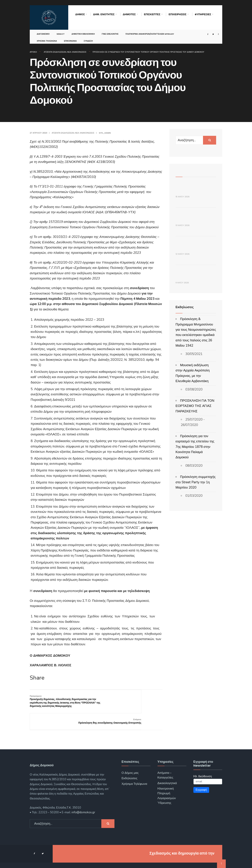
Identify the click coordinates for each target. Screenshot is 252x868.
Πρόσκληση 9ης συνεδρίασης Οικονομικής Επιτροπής (145, 699)
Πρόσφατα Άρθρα (189, 171)
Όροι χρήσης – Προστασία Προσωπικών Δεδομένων (149, 861)
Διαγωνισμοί (43, 30)
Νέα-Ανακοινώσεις (77, 52)
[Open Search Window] (215, 31)
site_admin (105, 133)
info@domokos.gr (83, 802)
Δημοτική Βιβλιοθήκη (83, 30)
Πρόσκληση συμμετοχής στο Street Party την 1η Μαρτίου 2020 (196, 616)
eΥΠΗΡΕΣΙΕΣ (203, 14)
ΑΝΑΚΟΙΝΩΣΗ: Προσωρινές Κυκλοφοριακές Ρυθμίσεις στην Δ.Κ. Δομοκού (194, 399)
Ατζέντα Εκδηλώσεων (55, 52)
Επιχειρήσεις (177, 14)
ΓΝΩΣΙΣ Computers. (196, 843)
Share (37, 678)
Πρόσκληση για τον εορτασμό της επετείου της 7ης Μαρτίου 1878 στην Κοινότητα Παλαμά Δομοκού (195, 580)
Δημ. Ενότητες (104, 14)
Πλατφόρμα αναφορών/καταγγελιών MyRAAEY (150, 30)
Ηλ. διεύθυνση (203, 766)
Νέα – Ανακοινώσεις (97, 861)
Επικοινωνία (70, 37)
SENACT (61, 30)
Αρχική (33, 52)
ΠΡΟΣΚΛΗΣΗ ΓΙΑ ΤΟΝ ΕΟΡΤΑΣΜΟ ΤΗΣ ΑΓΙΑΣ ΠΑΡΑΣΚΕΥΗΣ (195, 540)
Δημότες (129, 14)
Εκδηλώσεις (129, 768)
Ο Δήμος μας (130, 763)
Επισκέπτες (152, 14)
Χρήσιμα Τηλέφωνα (47, 37)
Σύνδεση (88, 37)
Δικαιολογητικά (167, 773)
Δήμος (80, 14)
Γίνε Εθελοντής (110, 30)
